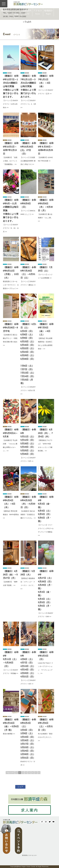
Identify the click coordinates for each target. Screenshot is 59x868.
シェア (20, 787)
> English (27, 22)
